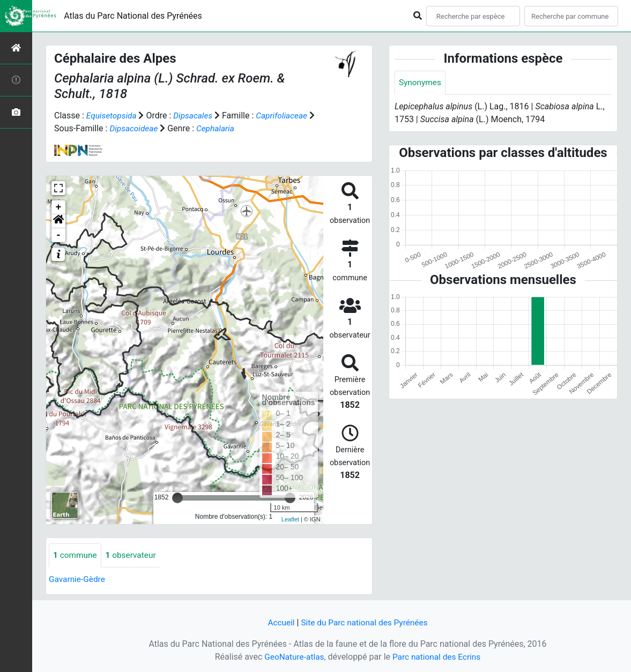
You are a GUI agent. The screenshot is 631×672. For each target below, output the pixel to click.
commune (76, 555)
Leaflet (290, 519)
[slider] (177, 497)
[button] (58, 221)
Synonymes (421, 83)
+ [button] (59, 207)
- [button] (59, 235)
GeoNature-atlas (293, 657)
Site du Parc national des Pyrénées (365, 622)
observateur (133, 555)
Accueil (279, 622)
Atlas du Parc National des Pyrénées (133, 16)
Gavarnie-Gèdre (78, 579)
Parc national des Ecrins (438, 657)
